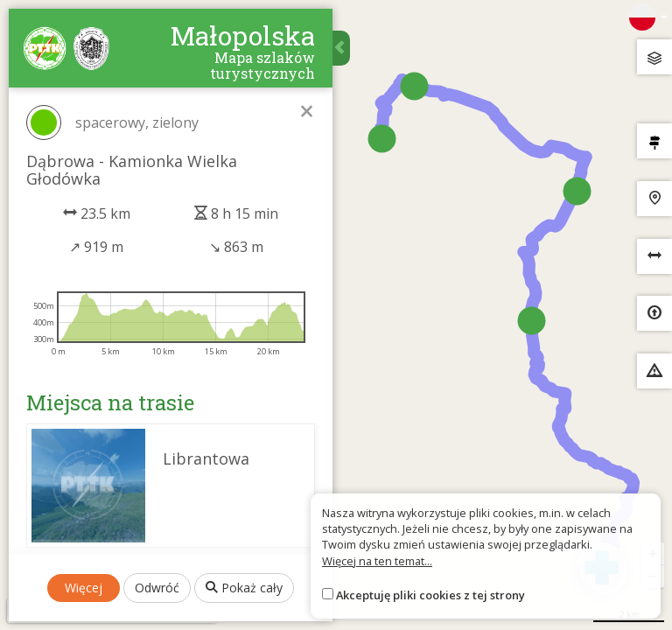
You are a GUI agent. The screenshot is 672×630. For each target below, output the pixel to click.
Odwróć (157, 588)
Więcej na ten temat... (377, 561)
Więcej (84, 588)
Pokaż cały (244, 588)
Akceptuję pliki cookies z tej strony (430, 595)
